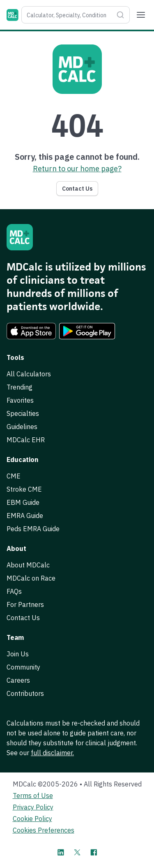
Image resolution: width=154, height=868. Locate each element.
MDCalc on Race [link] (31, 578)
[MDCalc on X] (77, 852)
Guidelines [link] (22, 427)
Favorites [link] (20, 400)
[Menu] (141, 15)
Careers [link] (18, 680)
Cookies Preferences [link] (44, 830)
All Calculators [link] (29, 374)
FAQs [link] (14, 591)
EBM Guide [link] (23, 502)
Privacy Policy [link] (33, 807)
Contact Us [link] (23, 618)
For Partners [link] (25, 604)
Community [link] (23, 667)
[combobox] (67, 15)
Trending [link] (20, 387)
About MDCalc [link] (28, 565)
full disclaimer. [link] (52, 753)
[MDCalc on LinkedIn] (61, 852)
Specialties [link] (23, 413)
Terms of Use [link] (33, 796)
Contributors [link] (25, 693)
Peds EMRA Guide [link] (33, 529)
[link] (31, 331)
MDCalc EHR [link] (26, 440)
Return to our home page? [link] (77, 169)
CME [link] (14, 476)
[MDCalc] (13, 15)
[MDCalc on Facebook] (94, 852)
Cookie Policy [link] (32, 819)
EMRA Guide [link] (25, 516)
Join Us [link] (18, 654)
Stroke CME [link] (24, 489)
